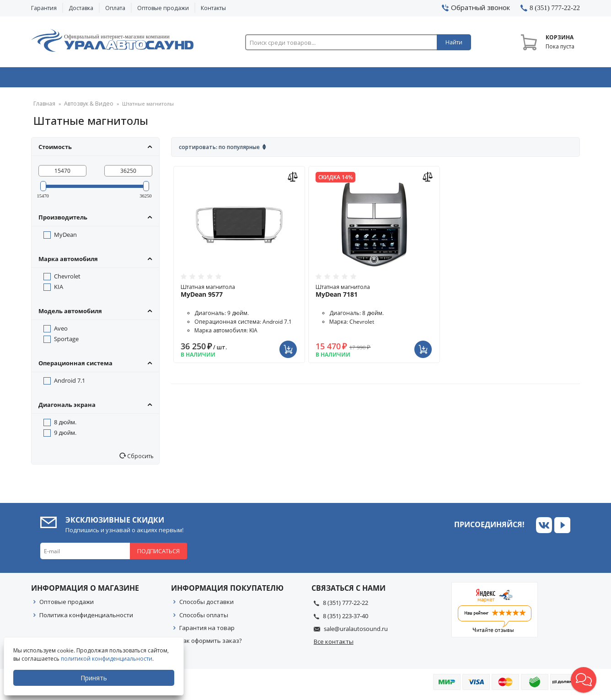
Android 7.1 (70, 384)
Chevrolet (67, 279)
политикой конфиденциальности (107, 659)
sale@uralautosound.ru (356, 632)
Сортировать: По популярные (219, 150)
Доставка (81, 8)
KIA (59, 290)
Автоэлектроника (308, 79)
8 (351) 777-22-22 (346, 606)
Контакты (213, 8)
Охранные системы (197, 79)
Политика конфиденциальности (86, 618)
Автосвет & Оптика (419, 79)
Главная (43, 107)
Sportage (66, 342)
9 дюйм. (65, 436)
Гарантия (44, 8)
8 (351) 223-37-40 (346, 619)
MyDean (65, 238)
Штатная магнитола (239, 294)
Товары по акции (528, 79)
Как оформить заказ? (211, 644)
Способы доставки (206, 605)
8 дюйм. (65, 425)
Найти (454, 42)
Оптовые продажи (163, 8)
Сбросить (140, 459)
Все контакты (334, 645)
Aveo (61, 331)
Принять (95, 678)
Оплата (115, 8)
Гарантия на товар (207, 631)
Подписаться (158, 554)
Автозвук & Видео (85, 79)
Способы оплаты (204, 618)
